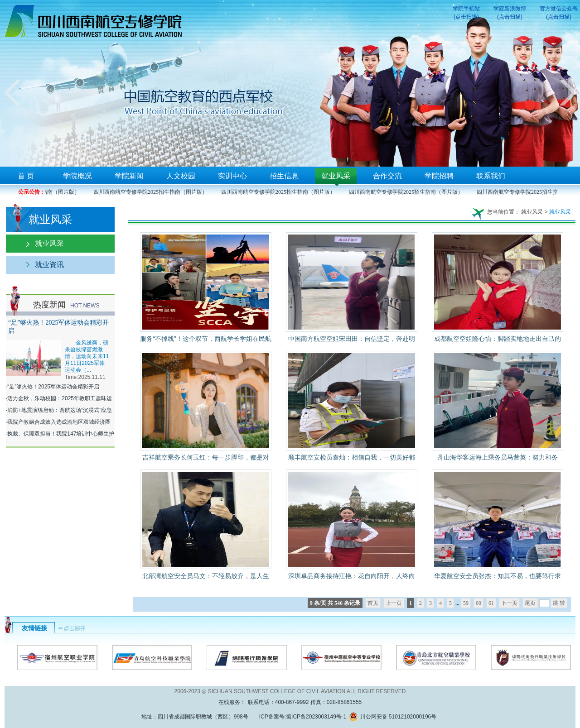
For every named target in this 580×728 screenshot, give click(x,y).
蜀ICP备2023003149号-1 (316, 717)
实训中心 (232, 176)
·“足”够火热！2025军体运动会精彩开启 (53, 387)
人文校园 (181, 176)
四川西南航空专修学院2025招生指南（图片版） (153, 192)
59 (466, 603)
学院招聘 (439, 176)
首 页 (26, 176)
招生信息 (284, 176)
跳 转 (559, 603)
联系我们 (491, 176)
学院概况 (77, 176)
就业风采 (336, 176)
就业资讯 (49, 265)
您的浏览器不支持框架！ (290, 83)
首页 (373, 603)
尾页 (530, 603)
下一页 (509, 603)
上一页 (394, 603)
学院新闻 (129, 176)
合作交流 (387, 176)
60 (478, 603)
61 (491, 603)
